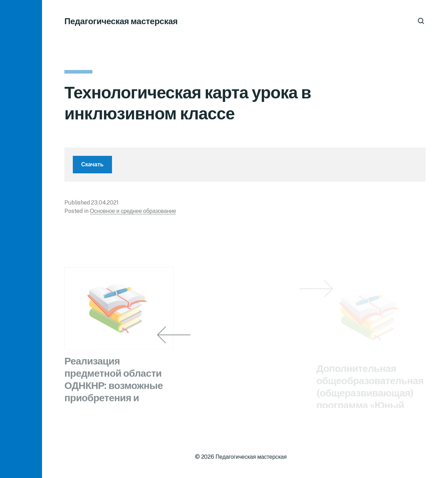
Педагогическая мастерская (121, 21)
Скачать (92, 167)
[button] (21, 239)
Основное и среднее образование (133, 213)
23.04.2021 (105, 205)
